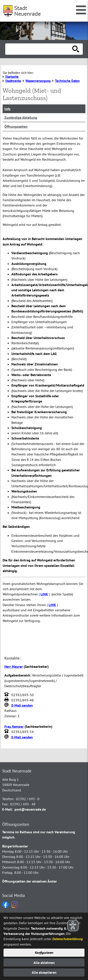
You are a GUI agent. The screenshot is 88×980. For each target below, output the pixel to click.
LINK (44, 594)
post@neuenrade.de (30, 809)
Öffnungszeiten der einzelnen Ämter (30, 881)
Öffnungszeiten (16, 126)
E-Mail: (7, 809)
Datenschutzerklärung (68, 939)
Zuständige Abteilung (21, 118)
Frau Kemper (14, 726)
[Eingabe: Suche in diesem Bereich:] (39, 49)
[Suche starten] (76, 49)
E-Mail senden (22, 705)
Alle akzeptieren (44, 972)
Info (7, 109)
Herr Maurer (14, 666)
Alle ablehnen (44, 963)
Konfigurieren (44, 953)
